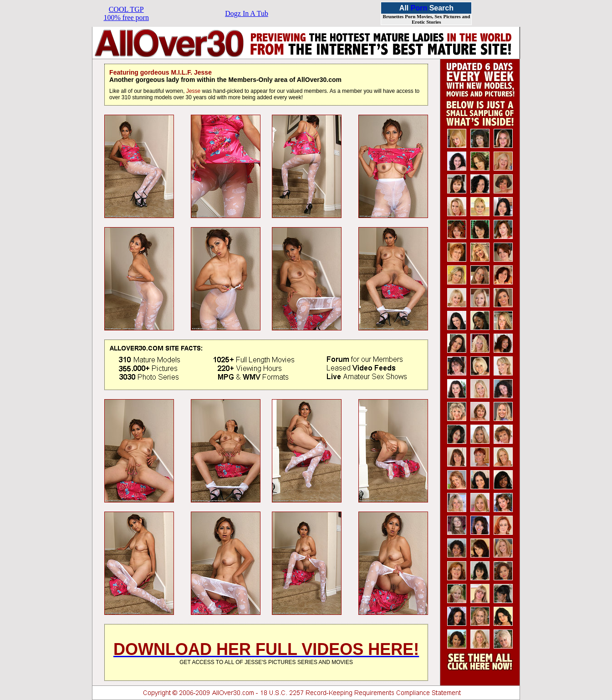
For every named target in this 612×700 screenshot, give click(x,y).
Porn (419, 8)
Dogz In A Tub (247, 13)
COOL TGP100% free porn (126, 13)
